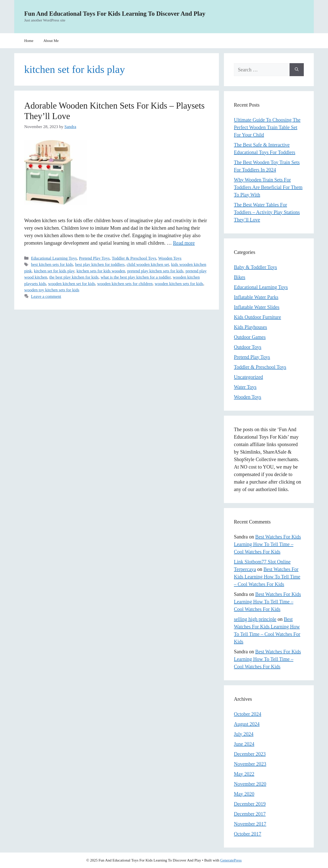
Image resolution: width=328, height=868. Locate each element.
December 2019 (250, 804)
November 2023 (250, 764)
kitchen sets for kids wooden (101, 271)
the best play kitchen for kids (74, 277)
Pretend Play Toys (94, 258)
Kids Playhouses (250, 327)
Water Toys (245, 387)
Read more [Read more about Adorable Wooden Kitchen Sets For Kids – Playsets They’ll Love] (184, 243)
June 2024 (244, 744)
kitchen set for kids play (54, 271)
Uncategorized (248, 377)
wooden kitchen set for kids (72, 284)
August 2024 (247, 724)
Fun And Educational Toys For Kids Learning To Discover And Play (115, 14)
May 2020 (244, 794)
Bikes (240, 277)
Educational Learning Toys (54, 258)
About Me (51, 41)
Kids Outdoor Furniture (257, 317)
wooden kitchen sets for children (125, 284)
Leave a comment (46, 296)
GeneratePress (231, 860)
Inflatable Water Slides (257, 307)
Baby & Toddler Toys (255, 267)
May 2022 (244, 774)
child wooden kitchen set (148, 264)
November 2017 (250, 824)
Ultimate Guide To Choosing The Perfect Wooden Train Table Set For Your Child (267, 127)
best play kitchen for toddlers (100, 264)
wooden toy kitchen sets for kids (52, 290)
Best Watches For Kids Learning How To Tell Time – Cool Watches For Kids (267, 544)
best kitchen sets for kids (52, 264)
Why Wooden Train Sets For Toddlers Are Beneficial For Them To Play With (268, 187)
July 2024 (244, 734)
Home (29, 41)
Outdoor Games (250, 337)
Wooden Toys (170, 258)
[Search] (297, 70)
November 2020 (250, 784)
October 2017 (247, 834)
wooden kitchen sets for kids (179, 284)
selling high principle (255, 619)
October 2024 (247, 714)
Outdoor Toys (248, 347)
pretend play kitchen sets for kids (155, 271)
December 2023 (250, 754)
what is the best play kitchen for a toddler (136, 277)
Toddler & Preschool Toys (134, 258)
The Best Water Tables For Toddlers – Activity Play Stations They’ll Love (267, 212)
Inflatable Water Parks (256, 297)
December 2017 (250, 814)
